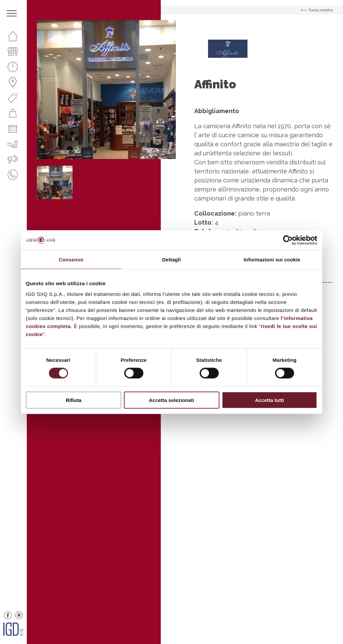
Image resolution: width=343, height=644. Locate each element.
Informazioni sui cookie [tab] (272, 260)
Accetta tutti (269, 400)
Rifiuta (74, 400)
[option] (106, 90)
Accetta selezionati (171, 400)
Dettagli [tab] (171, 260)
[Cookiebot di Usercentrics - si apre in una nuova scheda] (288, 240)
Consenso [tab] (71, 260)
